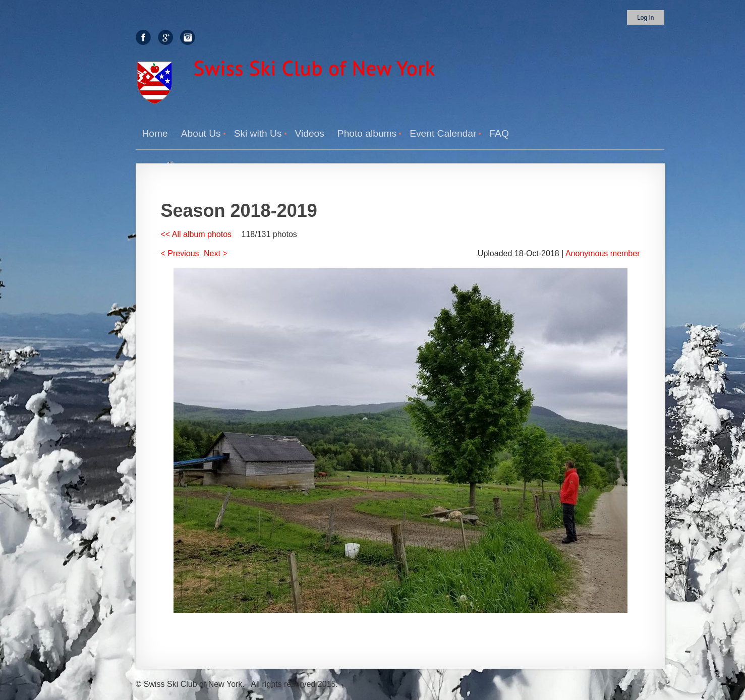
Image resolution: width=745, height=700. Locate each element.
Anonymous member (603, 253)
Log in (645, 18)
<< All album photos (196, 234)
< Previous (180, 253)
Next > (216, 253)
